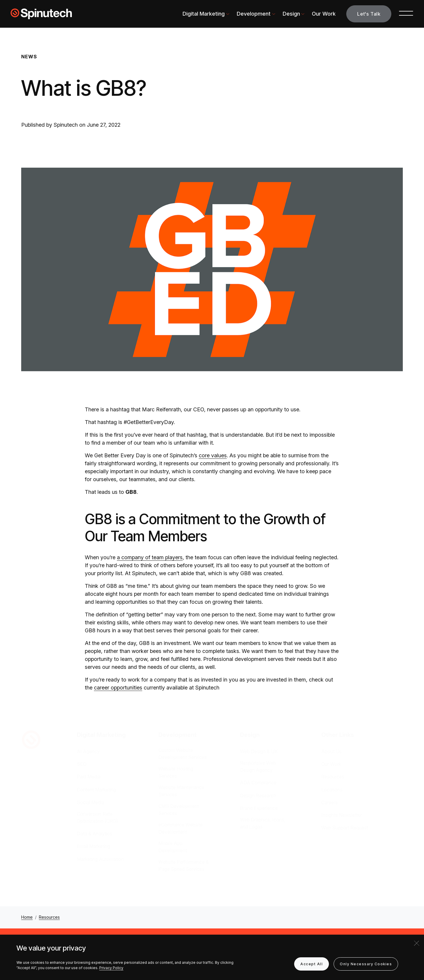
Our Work (324, 14)
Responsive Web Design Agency (258, 766)
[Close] (417, 943)
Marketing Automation (100, 859)
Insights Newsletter (342, 815)
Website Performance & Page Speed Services (184, 865)
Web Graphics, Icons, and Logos (263, 823)
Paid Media (89, 777)
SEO (82, 764)
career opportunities (118, 688)
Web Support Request (345, 828)
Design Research (258, 796)
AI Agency (88, 751)
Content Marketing (96, 790)
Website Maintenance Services (181, 791)
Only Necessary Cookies (366, 964)
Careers (329, 802)
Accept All (312, 964)
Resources (333, 777)
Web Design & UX (259, 751)
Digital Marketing (204, 14)
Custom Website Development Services (183, 754)
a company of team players (150, 557)
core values (213, 455)
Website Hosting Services (176, 772)
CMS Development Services (179, 810)
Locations (332, 790)
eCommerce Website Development (180, 828)
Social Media (91, 802)
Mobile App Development (173, 847)
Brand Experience (259, 808)
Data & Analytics (95, 834)
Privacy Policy (111, 968)
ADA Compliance (258, 783)
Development (254, 14)
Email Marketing (93, 846)
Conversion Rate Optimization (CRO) (97, 817)
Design (291, 14)
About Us (331, 751)
